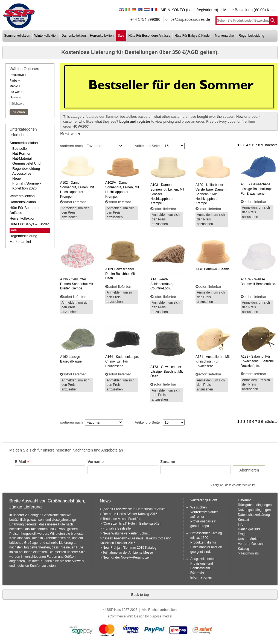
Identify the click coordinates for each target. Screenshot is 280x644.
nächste (271, 145)
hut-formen (22, 153)
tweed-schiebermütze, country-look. (162, 284)
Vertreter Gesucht (251, 544)
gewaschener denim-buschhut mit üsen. (120, 274)
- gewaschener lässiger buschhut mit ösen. (167, 372)
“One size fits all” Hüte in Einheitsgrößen (132, 524)
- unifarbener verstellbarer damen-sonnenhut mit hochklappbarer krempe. (211, 194)
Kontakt (243, 520)
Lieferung (245, 500)
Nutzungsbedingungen (254, 510)
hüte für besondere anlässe (149, 36)
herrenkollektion (102, 36)
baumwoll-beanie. (213, 269)
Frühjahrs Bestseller (117, 528)
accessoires (22, 173)
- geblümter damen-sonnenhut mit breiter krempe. (77, 284)
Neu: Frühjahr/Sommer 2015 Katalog (129, 548)
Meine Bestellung (238, 10)
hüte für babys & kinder (193, 36)
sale (121, 36)
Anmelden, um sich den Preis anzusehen (75, 213)
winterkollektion (46, 36)
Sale (13, 230)
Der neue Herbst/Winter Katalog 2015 (130, 514)
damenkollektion (74, 36)
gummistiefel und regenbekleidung (26, 166)
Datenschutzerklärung (254, 515)
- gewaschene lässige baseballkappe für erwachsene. (257, 189)
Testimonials (250, 553)
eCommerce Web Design (126, 616)
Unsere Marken (249, 539)
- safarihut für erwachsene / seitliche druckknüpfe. (257, 361)
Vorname (96, 462)
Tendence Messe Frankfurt (122, 519)
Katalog (243, 549)
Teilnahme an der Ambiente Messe (128, 553)
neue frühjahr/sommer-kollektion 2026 (27, 183)
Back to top (140, 595)
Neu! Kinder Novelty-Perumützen (126, 557)
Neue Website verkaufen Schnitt (126, 533)
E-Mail (22, 462)
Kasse (272, 10)
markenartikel (225, 36)
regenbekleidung (251, 36)
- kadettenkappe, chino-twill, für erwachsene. (122, 361)
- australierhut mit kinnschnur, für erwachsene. (213, 361)
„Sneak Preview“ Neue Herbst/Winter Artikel (134, 509)
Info (241, 525)
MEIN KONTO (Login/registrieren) (189, 10)
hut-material (22, 158)
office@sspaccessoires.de (188, 19)
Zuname (168, 462)
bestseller (20, 149)
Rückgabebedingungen (255, 505)
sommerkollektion (17, 36)
